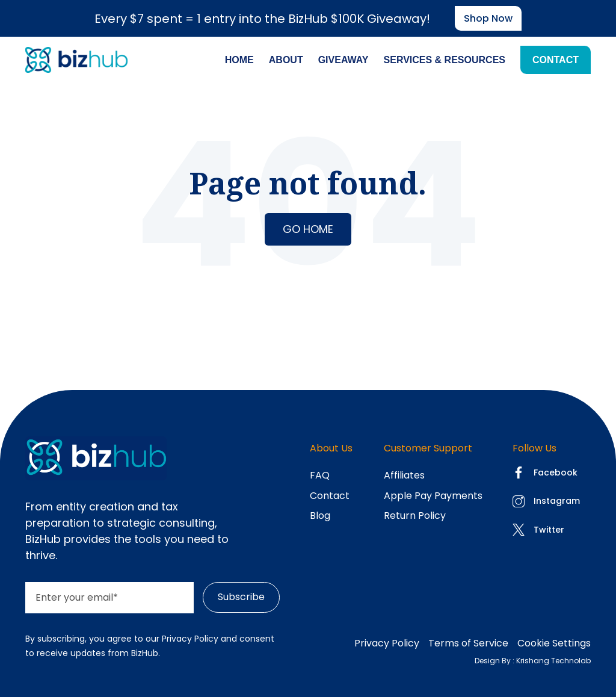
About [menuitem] (286, 60)
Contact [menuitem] (556, 60)
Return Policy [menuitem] (415, 516)
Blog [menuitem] (320, 516)
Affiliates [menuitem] (404, 475)
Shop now (488, 18)
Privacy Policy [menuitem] (387, 643)
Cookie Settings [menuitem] (554, 643)
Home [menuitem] (239, 60)
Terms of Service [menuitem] (468, 643)
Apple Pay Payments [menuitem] (433, 496)
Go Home (308, 229)
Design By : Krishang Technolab (533, 661)
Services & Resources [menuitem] (445, 60)
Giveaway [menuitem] (343, 60)
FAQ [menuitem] (320, 475)
